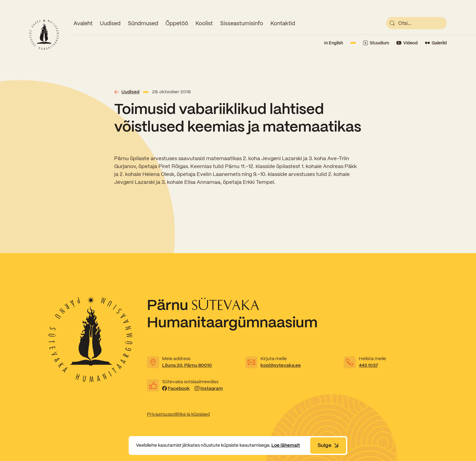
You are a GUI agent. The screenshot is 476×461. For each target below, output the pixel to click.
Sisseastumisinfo (242, 23)
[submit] (392, 23)
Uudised (110, 23)
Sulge (328, 445)
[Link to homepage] (44, 35)
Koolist (204, 23)
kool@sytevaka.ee (281, 365)
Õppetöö (177, 23)
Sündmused (143, 23)
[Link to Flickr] (436, 43)
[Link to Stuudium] (376, 43)
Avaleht (83, 23)
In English (334, 43)
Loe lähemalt (286, 445)
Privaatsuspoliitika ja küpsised (178, 414)
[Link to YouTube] (407, 43)
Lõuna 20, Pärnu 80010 (187, 365)
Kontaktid (283, 23)
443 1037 (368, 365)
